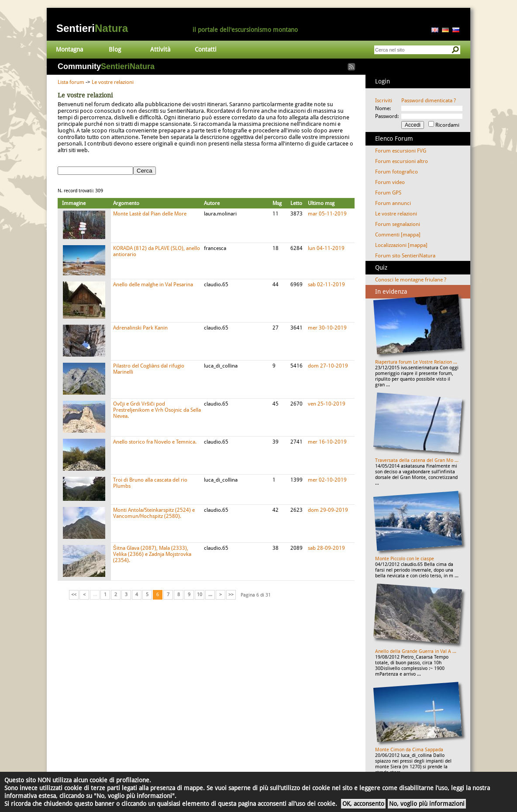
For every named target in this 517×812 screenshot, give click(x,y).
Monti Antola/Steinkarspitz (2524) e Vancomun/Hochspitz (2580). (154, 513)
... (210, 595)
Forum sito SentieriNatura (405, 256)
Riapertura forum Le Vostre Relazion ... (416, 362)
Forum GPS (388, 193)
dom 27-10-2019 (328, 366)
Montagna (69, 49)
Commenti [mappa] (398, 235)
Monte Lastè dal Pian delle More (150, 214)
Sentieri (92, 28)
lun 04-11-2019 (326, 248)
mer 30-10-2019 (327, 328)
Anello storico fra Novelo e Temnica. (155, 442)
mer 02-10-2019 (327, 480)
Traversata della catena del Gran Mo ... (417, 460)
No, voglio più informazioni (427, 804)
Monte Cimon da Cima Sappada (409, 750)
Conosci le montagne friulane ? (411, 280)
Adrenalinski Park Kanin (140, 328)
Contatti (206, 49)
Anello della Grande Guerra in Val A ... (416, 651)
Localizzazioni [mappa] (401, 245)
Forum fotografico (396, 172)
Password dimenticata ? (429, 101)
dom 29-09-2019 (328, 510)
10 (200, 595)
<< (74, 595)
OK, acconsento (363, 804)
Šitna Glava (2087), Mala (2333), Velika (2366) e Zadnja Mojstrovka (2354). (152, 554)
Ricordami (447, 125)
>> (231, 595)
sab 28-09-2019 (326, 548)
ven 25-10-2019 (327, 404)
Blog (115, 49)
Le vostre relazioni (113, 82)
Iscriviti (384, 101)
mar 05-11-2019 (327, 214)
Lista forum (71, 82)
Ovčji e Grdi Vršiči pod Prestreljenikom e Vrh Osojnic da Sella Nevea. (157, 410)
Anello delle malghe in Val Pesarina (153, 285)
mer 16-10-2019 (327, 442)
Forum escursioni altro (402, 161)
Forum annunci (393, 203)
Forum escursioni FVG (401, 151)
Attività (160, 49)
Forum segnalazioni (398, 224)
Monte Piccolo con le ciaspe (405, 559)
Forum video (390, 182)
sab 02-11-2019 (326, 285)
